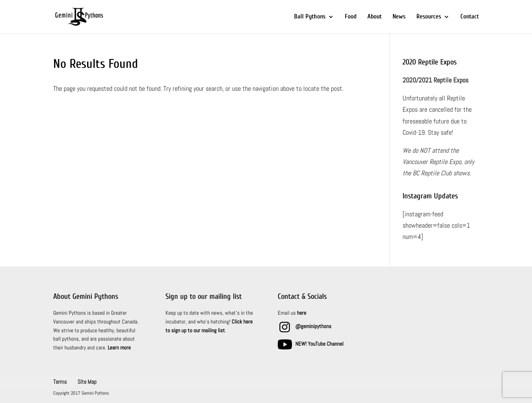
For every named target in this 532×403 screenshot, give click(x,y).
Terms (60, 382)
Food (351, 17)
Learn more (119, 348)
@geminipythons (313, 326)
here (302, 313)
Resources (429, 17)
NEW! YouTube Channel (319, 344)
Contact (470, 17)
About (374, 17)
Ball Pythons (310, 17)
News (399, 17)
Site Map (87, 382)
